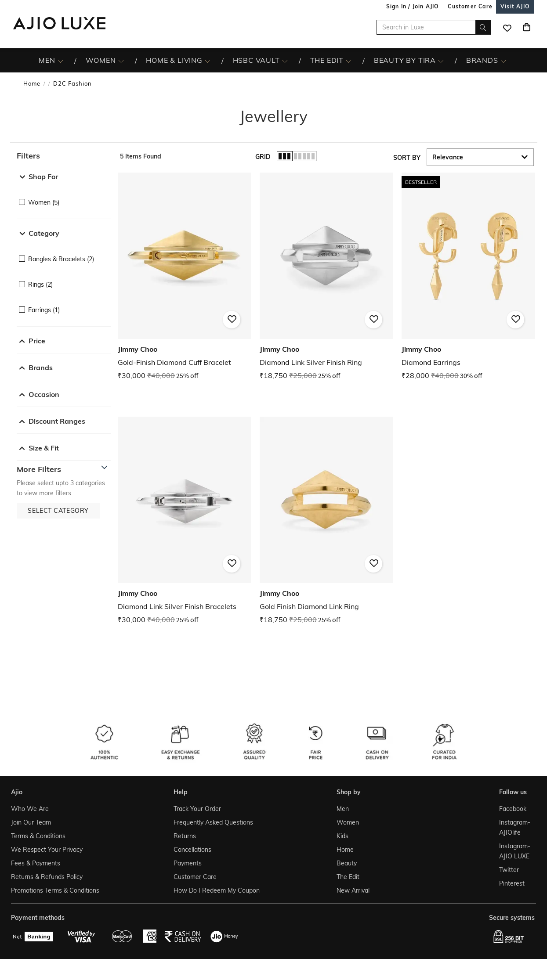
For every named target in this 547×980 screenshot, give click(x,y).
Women (348, 822)
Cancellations (192, 850)
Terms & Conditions (38, 836)
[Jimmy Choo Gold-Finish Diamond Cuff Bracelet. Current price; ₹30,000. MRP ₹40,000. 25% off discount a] (184, 277)
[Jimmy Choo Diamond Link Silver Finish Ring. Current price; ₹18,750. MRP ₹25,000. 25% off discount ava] (326, 277)
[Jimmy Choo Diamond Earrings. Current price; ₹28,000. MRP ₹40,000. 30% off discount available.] (468, 277)
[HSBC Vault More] (285, 61)
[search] (483, 27)
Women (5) (44, 202)
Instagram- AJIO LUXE (515, 851)
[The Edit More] (349, 61)
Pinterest (512, 883)
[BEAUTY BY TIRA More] (441, 61)
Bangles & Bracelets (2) (61, 259)
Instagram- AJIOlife (515, 827)
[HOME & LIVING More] (208, 61)
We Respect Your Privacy (47, 850)
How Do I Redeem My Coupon (217, 890)
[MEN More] (60, 61)
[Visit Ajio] (515, 6)
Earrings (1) (44, 310)
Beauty (347, 863)
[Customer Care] (470, 6)
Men (343, 809)
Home (32, 83)
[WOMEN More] (121, 61)
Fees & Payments (36, 863)
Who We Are (30, 809)
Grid (263, 157)
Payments (188, 863)
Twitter (509, 870)
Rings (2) (40, 285)
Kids (342, 836)
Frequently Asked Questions (213, 822)
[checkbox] (64, 196)
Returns (185, 836)
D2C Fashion (72, 83)
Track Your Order (197, 809)
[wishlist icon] (507, 27)
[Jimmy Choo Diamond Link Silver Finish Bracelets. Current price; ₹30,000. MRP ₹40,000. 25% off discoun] (184, 521)
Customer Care (195, 877)
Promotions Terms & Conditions (55, 890)
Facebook (513, 809)
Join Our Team (31, 822)
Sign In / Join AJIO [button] (413, 6)
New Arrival (353, 890)
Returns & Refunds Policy (47, 877)
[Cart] (526, 27)
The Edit (348, 877)
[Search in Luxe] (434, 27)
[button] (64, 156)
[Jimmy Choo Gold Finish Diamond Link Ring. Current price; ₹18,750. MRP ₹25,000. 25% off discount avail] (326, 521)
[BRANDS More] (503, 61)
